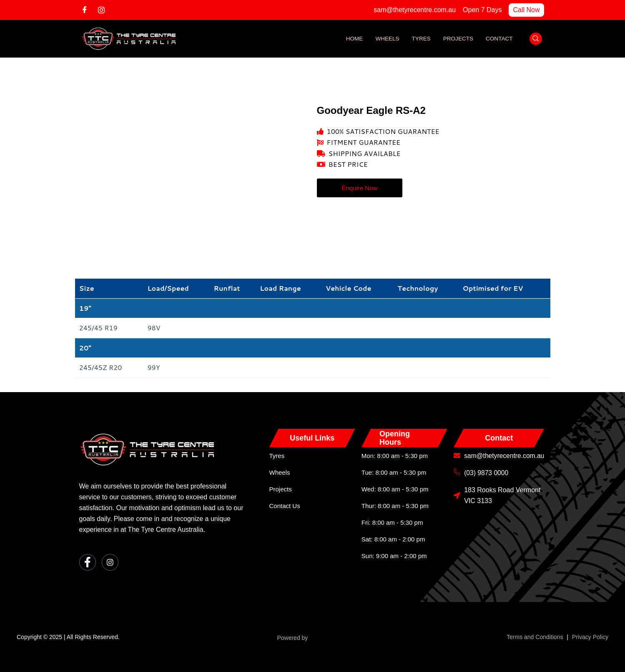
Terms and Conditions (535, 637)
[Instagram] (104, 10)
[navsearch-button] (536, 39)
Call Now (526, 10)
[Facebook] (88, 10)
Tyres (419, 39)
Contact (499, 39)
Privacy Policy (590, 637)
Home (351, 39)
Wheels (384, 39)
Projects (457, 39)
